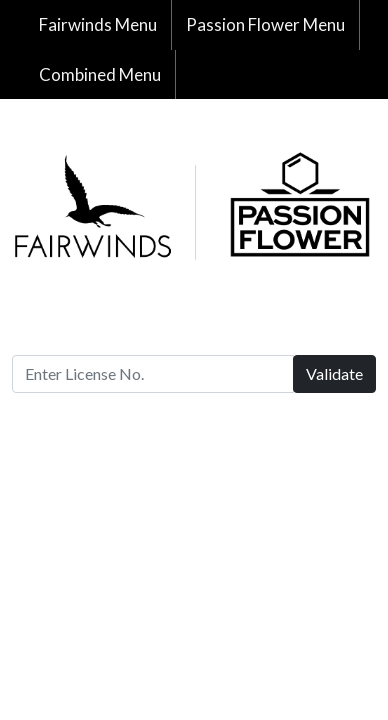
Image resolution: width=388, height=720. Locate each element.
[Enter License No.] (153, 374)
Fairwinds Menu (98, 24)
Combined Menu (100, 74)
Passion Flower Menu (265, 24)
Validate (334, 373)
